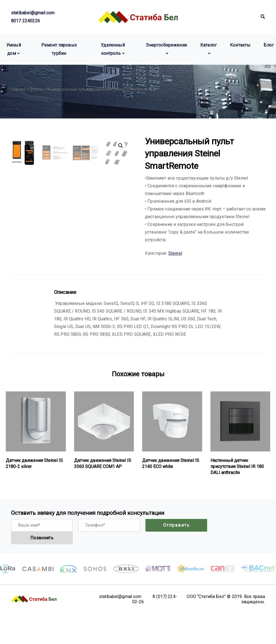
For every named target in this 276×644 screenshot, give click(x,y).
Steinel (36, 89)
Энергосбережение (166, 45)
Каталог (209, 45)
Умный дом (14, 49)
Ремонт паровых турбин (59, 49)
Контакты (240, 45)
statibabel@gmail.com (33, 13)
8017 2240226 (25, 21)
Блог (269, 45)
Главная (18, 89)
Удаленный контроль (113, 49)
